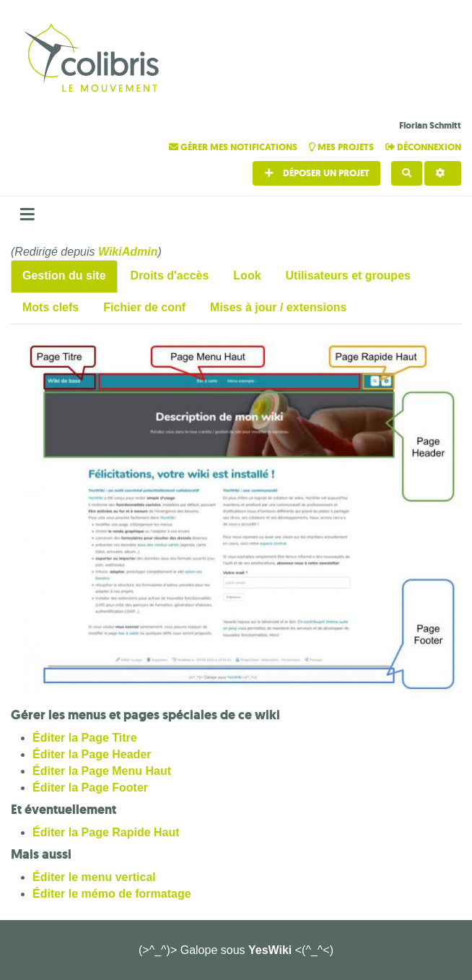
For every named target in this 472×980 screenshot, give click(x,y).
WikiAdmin (128, 252)
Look (247, 276)
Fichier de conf (144, 307)
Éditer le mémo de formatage (112, 894)
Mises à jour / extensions (278, 307)
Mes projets (342, 147)
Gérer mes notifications (234, 147)
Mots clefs (51, 307)
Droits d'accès (170, 276)
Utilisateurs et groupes (348, 276)
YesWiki (270, 950)
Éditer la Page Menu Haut (102, 771)
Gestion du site (64, 276)
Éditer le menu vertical (94, 877)
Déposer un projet (316, 173)
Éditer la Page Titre (85, 738)
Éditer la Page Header (92, 754)
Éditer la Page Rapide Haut (106, 832)
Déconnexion (423, 147)
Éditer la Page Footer (90, 788)
